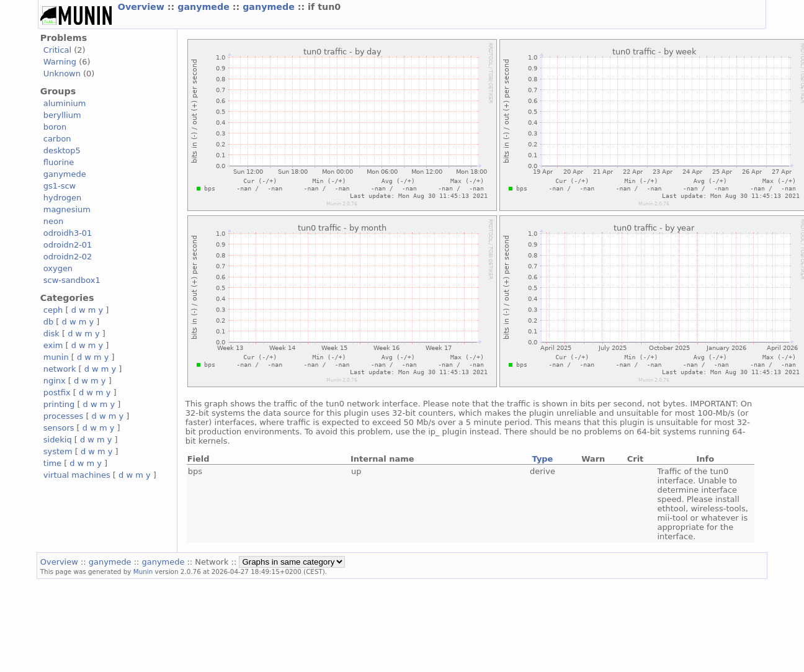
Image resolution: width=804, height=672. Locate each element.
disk (51, 334)
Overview (143, 7)
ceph (53, 310)
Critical (57, 50)
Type (543, 459)
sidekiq (58, 440)
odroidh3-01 (68, 233)
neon (53, 221)
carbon (57, 139)
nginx (55, 381)
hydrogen (62, 198)
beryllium (62, 115)
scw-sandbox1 (72, 280)
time (52, 463)
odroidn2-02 (68, 257)
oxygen (58, 268)
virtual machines (77, 475)
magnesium (67, 209)
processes (64, 416)
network (60, 369)
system (58, 451)
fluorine (59, 162)
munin (56, 357)
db (48, 322)
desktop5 (62, 150)
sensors (59, 428)
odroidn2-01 (68, 245)
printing (59, 404)
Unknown (62, 74)
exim (53, 345)
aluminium (65, 103)
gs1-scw (60, 186)
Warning (60, 62)
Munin (143, 571)
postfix (57, 392)
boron (55, 127)
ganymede (205, 7)
